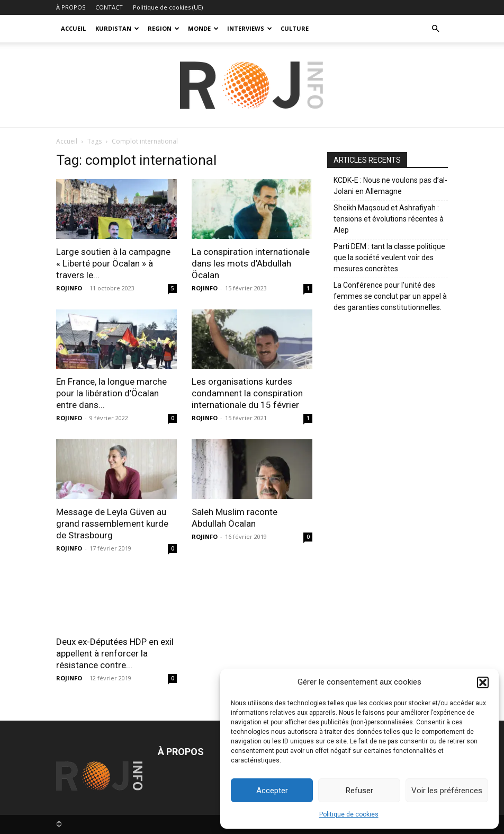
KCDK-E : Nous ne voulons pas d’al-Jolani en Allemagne (390, 186)
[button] (483, 682)
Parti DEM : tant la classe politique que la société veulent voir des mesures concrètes (389, 258)
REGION (164, 28)
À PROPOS (71, 7)
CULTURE (295, 28)
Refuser (359, 791)
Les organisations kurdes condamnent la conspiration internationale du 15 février (247, 393)
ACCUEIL (73, 28)
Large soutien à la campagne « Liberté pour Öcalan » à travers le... (113, 263)
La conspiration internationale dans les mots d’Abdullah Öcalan (251, 263)
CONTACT (109, 7)
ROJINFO (69, 288)
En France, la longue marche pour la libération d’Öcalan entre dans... (111, 393)
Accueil (67, 141)
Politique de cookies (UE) (168, 7)
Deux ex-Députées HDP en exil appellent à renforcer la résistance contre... (115, 653)
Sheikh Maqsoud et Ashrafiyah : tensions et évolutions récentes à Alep (389, 219)
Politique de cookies (349, 814)
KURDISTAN (117, 28)
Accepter (272, 791)
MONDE (203, 28)
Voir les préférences (447, 791)
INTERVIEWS (250, 28)
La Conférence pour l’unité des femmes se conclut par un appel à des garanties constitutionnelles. (390, 296)
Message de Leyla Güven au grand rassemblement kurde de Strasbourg (112, 524)
